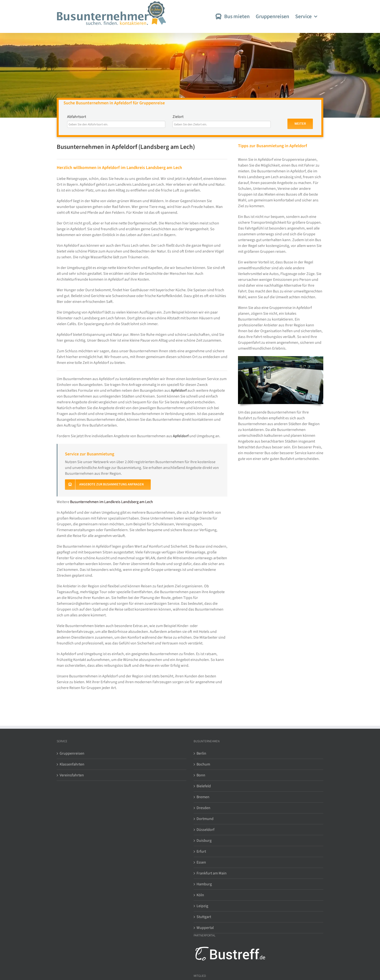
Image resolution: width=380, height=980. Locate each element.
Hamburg (204, 884)
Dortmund (205, 819)
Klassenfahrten (72, 764)
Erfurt (201, 851)
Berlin (201, 753)
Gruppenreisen (72, 753)
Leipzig (202, 906)
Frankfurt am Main (212, 873)
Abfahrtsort (77, 117)
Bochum (203, 764)
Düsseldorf (206, 830)
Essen (201, 862)
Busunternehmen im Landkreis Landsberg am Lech (111, 502)
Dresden (203, 808)
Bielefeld (204, 786)
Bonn (201, 775)
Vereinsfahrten (72, 775)
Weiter (300, 124)
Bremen (203, 797)
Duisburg (204, 841)
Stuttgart (204, 917)
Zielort (178, 117)
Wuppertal (205, 928)
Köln (200, 895)
